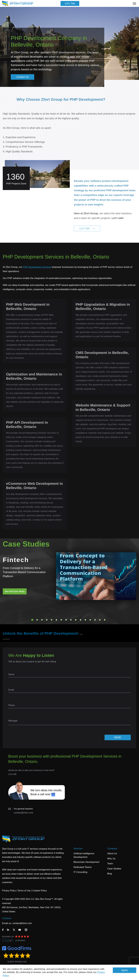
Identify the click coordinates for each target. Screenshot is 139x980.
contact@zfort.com (24, 813)
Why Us (111, 859)
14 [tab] (95, 620)
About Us (112, 853)
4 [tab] (47, 620)
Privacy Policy (9, 891)
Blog (110, 874)
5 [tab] (52, 620)
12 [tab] (85, 620)
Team (110, 864)
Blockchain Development (86, 862)
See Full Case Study (15, 591)
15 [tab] (100, 620)
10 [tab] (76, 620)
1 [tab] (32, 620)
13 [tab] (90, 620)
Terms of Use (24, 891)
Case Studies (114, 869)
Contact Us (23, 77)
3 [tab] (42, 620)
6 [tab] (56, 620)
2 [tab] (37, 620)
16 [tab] (105, 620)
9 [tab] (71, 620)
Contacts (7, 918)
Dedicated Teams (83, 867)
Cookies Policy (40, 891)
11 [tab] (81, 620)
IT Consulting (80, 872)
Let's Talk (70, 3)
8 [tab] (66, 620)
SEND (118, 737)
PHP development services (37, 267)
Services (78, 849)
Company (112, 849)
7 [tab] (61, 620)
